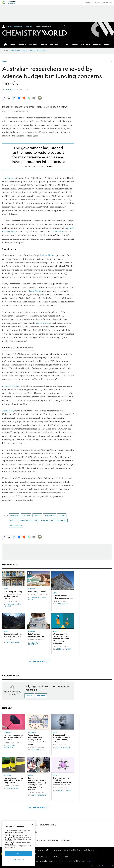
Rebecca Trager (64, 649)
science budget (47, 520)
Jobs (24, 50)
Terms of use (40, 840)
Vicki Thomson (43, 323)
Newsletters (16, 50)
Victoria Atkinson (9, 746)
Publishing (88, 2)
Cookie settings (19, 859)
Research (7, 732)
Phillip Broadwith (34, 643)
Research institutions (28, 520)
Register (18, 26)
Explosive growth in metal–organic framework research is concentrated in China (62, 781)
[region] (18, 844)
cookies (89, 861)
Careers (32, 589)
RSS (53, 825)
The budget (8, 178)
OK (18, 854)
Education (97, 2)
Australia (26, 515)
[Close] (32, 824)
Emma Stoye (62, 604)
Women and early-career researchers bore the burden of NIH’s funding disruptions (61, 639)
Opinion (32, 631)
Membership (107, 2)
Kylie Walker (35, 291)
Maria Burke (10, 90)
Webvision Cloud (107, 866)
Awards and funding (72, 850)
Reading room (33, 50)
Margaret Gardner (11, 386)
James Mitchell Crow (37, 598)
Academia (14, 515)
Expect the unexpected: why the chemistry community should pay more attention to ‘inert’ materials (37, 784)
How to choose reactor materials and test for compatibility (13, 780)
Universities (62, 520)
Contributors (43, 825)
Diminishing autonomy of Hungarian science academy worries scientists (13, 595)
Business (7, 775)
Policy (13, 520)
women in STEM (16, 526)
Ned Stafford (13, 642)
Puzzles (42, 50)
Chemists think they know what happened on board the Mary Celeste (62, 738)
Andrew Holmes (48, 255)
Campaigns (56, 850)
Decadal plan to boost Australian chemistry (13, 635)
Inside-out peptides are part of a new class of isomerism (14, 737)
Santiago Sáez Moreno (12, 605)
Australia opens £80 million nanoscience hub (63, 597)
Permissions (65, 840)
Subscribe (29, 26)
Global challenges (90, 850)
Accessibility (53, 840)
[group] (106, 44)
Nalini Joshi (8, 411)
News (4, 62)
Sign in (29, 696)
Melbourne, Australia (37, 592)
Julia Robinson (39, 795)
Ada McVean (37, 750)
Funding (37, 515)
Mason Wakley (63, 748)
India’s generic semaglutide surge (36, 635)
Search (65, 26)
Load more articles (38, 662)
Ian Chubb (58, 232)
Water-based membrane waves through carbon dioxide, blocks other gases (37, 740)
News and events (42, 850)
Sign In (9, 26)
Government (49, 515)
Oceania (62, 515)
